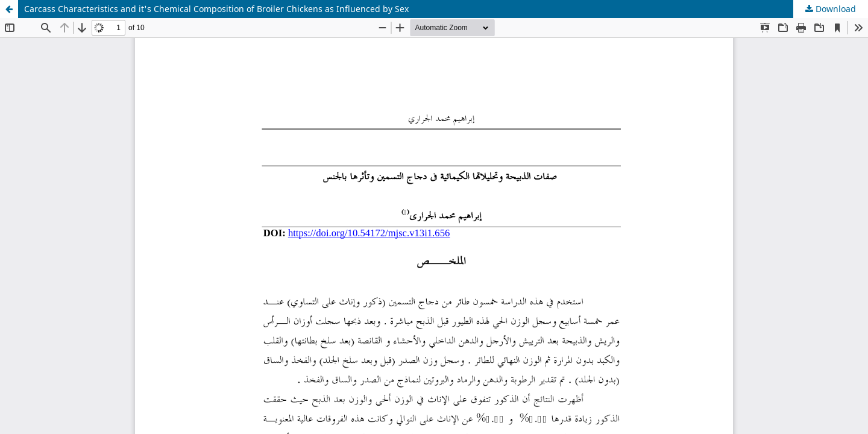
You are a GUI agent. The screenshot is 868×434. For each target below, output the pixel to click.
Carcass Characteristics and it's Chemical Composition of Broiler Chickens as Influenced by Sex (216, 9)
